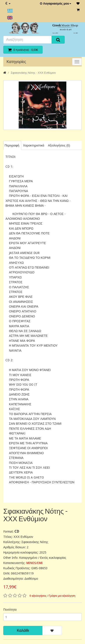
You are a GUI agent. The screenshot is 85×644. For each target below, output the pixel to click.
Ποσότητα (10, 610)
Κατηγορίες (16, 62)
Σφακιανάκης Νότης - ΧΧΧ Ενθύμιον (33, 73)
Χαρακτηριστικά (34, 145)
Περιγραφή (12, 145)
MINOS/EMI (34, 563)
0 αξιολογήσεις (38, 596)
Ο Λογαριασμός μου (56, 3)
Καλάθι (23, 630)
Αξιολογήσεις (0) (59, 145)
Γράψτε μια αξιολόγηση (62, 596)
